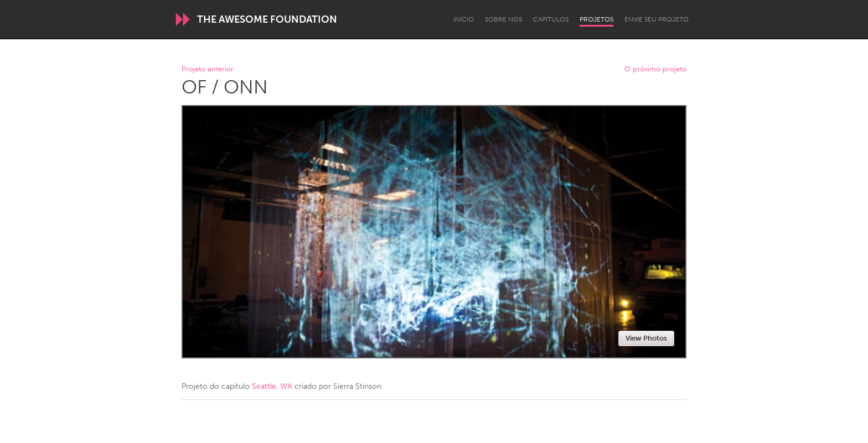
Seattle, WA (272, 386)
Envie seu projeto (657, 19)
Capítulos (551, 19)
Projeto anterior (208, 69)
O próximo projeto (655, 69)
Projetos (596, 19)
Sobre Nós (503, 19)
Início (464, 19)
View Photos (646, 338)
